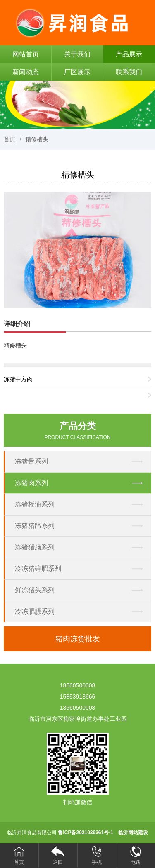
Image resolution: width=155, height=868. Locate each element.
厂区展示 (77, 72)
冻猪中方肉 (18, 379)
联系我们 (129, 72)
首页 (10, 139)
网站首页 (26, 54)
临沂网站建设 (133, 833)
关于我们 (77, 54)
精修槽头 (37, 139)
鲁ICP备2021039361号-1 (85, 833)
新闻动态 (26, 72)
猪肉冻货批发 (78, 639)
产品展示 (129, 54)
